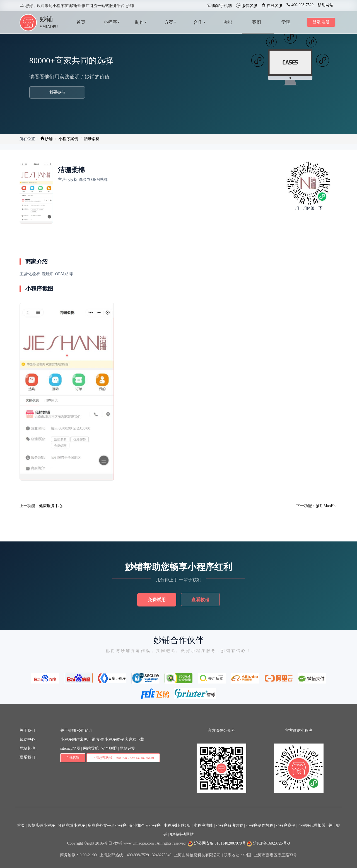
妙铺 (46, 19)
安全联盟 (109, 748)
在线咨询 (73, 758)
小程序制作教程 (260, 825)
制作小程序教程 (110, 739)
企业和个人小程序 (145, 825)
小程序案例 (68, 139)
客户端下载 (134, 739)
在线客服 (274, 6)
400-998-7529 (302, 5)
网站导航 (91, 748)
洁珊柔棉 (92, 139)
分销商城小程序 (71, 825)
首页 (21, 825)
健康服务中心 (51, 506)
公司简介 (85, 731)
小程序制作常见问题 (78, 739)
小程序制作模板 (177, 825)
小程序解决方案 (230, 825)
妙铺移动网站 (182, 834)
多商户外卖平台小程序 (107, 825)
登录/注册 (321, 22)
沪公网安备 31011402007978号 (216, 843)
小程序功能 (203, 825)
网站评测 (127, 748)
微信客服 (249, 6)
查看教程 (200, 600)
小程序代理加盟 (312, 825)
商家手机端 (222, 6)
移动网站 (325, 5)
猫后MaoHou (327, 506)
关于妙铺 (68, 731)
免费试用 (157, 600)
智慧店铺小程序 (41, 825)
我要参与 (57, 92)
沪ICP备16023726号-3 (268, 843)
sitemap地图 (70, 748)
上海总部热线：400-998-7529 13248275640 (123, 758)
